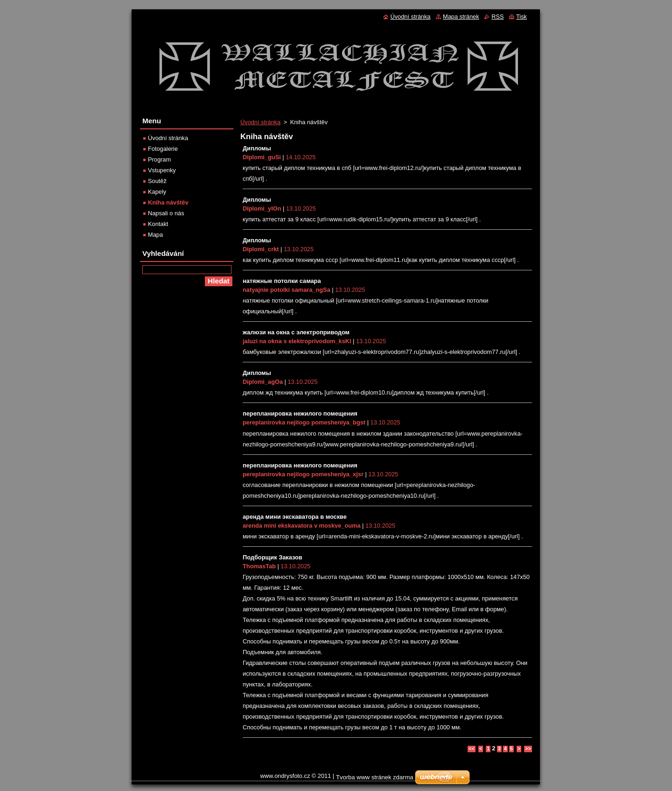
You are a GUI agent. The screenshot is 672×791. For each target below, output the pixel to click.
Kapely (157, 192)
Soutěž (157, 181)
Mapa (155, 235)
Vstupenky (162, 170)
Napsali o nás (166, 213)
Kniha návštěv (168, 202)
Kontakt (158, 224)
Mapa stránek (461, 17)
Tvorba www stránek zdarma (374, 777)
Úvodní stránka (260, 122)
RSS (497, 17)
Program (159, 159)
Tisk (521, 17)
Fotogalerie (163, 149)
